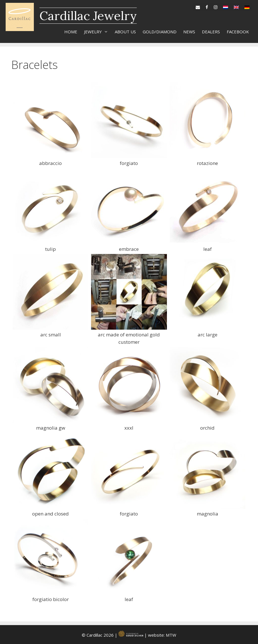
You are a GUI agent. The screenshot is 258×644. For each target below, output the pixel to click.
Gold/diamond (160, 32)
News (189, 32)
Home (71, 32)
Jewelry (98, 32)
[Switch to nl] (226, 6)
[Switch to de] (247, 6)
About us (125, 32)
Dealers (211, 32)
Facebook (238, 32)
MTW (171, 635)
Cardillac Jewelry (88, 16)
